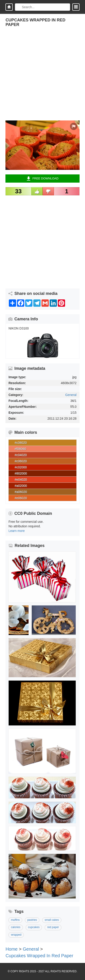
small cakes (52, 920)
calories (16, 927)
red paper (53, 927)
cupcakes (34, 927)
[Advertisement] (42, 78)
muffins (15, 920)
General (71, 395)
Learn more (17, 531)
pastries (32, 920)
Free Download (42, 179)
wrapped (16, 935)
